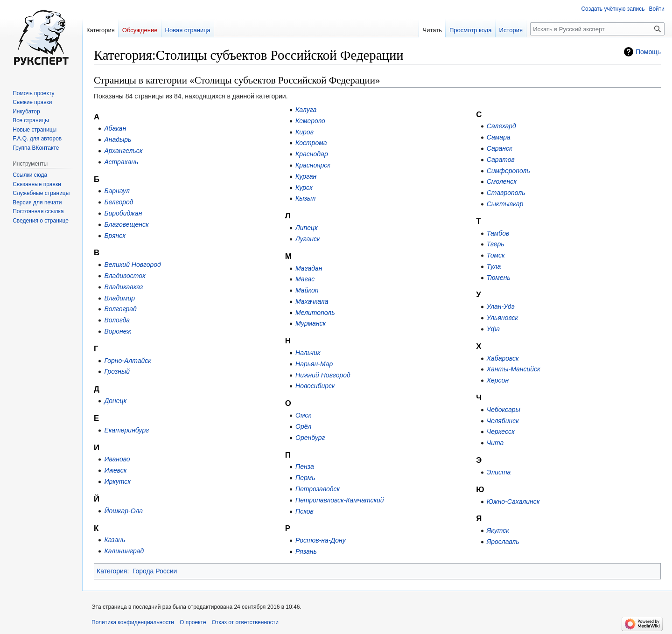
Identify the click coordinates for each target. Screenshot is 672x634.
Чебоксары (504, 410)
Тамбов (498, 233)
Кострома (311, 143)
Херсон (498, 380)
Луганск (308, 239)
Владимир (119, 298)
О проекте (193, 622)
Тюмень (499, 278)
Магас (305, 279)
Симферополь (508, 171)
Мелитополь (315, 313)
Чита (495, 443)
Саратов (501, 160)
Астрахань (121, 162)
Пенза (305, 467)
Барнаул (117, 191)
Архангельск (123, 151)
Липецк (307, 228)
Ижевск (115, 470)
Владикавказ (123, 287)
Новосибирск (315, 386)
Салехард (501, 126)
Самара (499, 137)
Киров (304, 132)
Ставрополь (506, 193)
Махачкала (312, 301)
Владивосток (125, 276)
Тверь (496, 244)
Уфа (493, 329)
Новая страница (188, 30)
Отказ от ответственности (245, 622)
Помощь (648, 52)
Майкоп (307, 290)
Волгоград (120, 309)
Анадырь (118, 139)
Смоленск (502, 181)
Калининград (124, 551)
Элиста (499, 472)
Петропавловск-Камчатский (340, 500)
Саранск (500, 148)
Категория (112, 571)
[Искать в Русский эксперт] (597, 29)
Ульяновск (502, 318)
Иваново (117, 459)
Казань (115, 540)
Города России (155, 571)
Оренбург (310, 438)
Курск (304, 188)
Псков (304, 511)
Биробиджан (123, 213)
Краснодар (312, 154)
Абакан (115, 128)
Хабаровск (503, 358)
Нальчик (308, 353)
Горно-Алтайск (127, 361)
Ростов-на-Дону (321, 540)
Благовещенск (126, 224)
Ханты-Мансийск (514, 369)
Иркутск (117, 481)
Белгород (119, 202)
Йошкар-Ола (123, 511)
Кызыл (305, 198)
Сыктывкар (505, 204)
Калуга (306, 110)
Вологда (117, 320)
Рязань (306, 551)
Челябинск (503, 421)
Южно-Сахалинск (513, 502)
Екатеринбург (126, 430)
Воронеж (118, 331)
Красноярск (313, 165)
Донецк (115, 401)
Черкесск (501, 432)
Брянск (115, 236)
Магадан (309, 268)
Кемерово (310, 121)
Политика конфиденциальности (133, 622)
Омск (303, 415)
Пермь (305, 478)
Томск (496, 255)
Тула (494, 266)
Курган (306, 176)
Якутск (498, 530)
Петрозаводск (318, 489)
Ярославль (503, 542)
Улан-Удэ (501, 307)
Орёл (303, 426)
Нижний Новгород (323, 375)
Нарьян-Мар (314, 364)
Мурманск (311, 323)
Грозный (117, 371)
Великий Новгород (132, 265)
